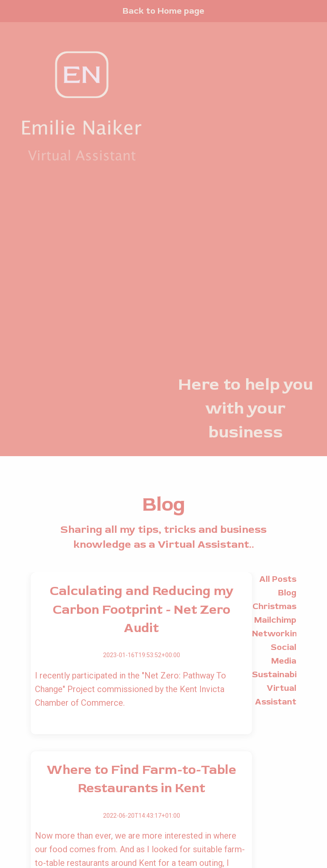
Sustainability (281, 674)
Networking (277, 634)
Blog (287, 593)
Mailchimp (275, 620)
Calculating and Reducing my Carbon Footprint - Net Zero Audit (142, 609)
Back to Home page (163, 11)
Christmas (274, 606)
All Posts (278, 579)
